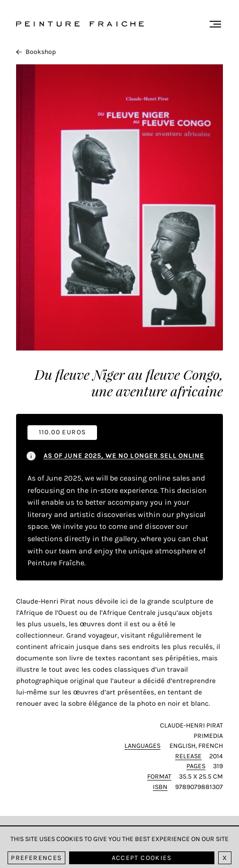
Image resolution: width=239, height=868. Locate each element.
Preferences (36, 858)
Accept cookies (142, 858)
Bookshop (36, 52)
